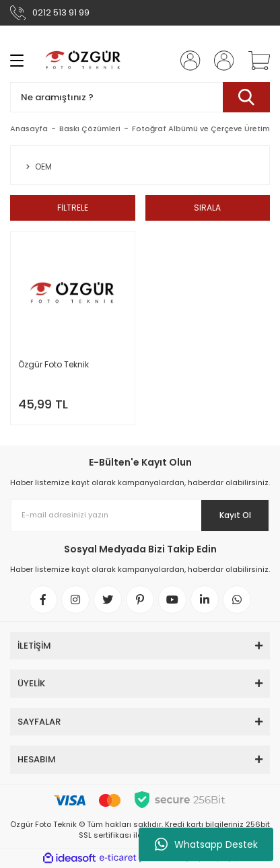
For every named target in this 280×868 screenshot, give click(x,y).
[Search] (140, 97)
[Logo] (83, 61)
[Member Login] (186, 61)
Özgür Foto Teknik (54, 364)
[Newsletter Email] (140, 515)
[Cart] (254, 61)
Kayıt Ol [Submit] (235, 515)
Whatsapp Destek (206, 844)
